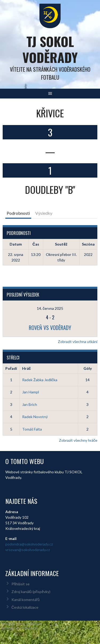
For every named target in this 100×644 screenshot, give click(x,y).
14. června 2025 (50, 308)
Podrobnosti (18, 213)
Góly (88, 368)
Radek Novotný (35, 417)
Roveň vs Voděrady (50, 328)
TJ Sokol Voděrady (50, 49)
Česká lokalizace (25, 607)
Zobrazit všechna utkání (78, 342)
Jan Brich (30, 404)
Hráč (27, 368)
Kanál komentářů (25, 600)
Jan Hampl (31, 392)
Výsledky (44, 213)
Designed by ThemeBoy (20, 628)
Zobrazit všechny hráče (78, 440)
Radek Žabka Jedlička (40, 380)
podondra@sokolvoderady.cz (29, 544)
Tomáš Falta (32, 429)
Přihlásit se (21, 584)
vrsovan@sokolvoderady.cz (28, 550)
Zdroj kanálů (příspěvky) (31, 592)
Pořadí (11, 368)
